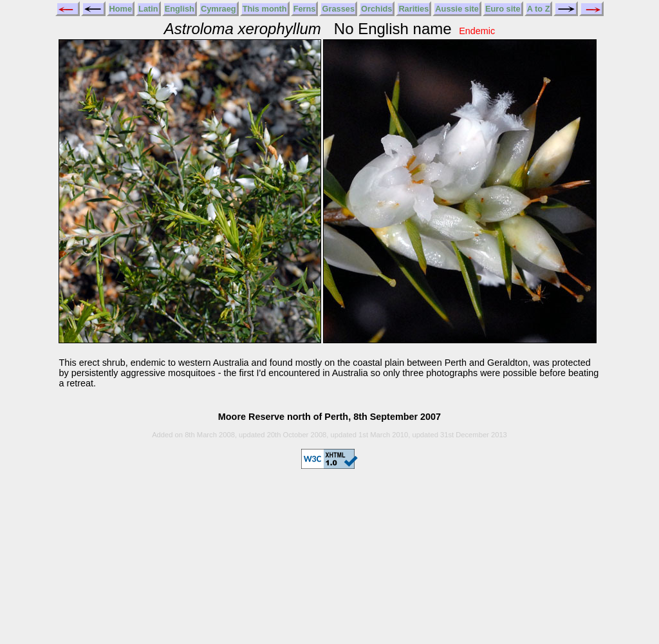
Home (121, 9)
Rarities (413, 9)
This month (265, 9)
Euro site (503, 9)
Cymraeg (218, 9)
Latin (148, 9)
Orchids (376, 9)
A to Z (539, 9)
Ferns (305, 9)
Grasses (338, 9)
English (180, 9)
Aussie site (457, 9)
